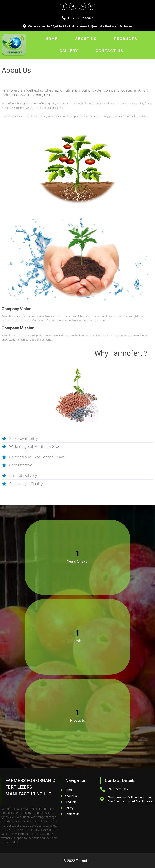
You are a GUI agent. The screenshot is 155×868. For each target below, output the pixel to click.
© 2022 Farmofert (78, 861)
